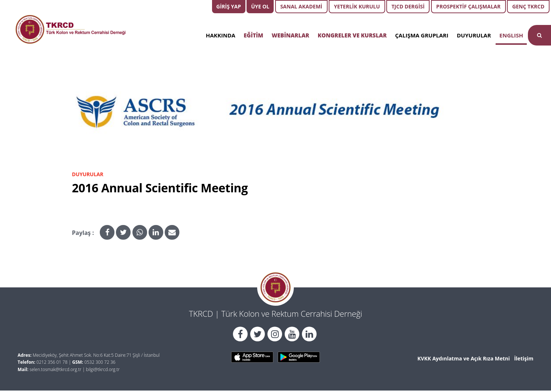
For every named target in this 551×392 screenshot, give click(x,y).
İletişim (524, 358)
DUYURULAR (474, 35)
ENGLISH (511, 35)
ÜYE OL (260, 6)
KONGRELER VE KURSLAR (352, 35)
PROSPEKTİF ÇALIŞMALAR (468, 6)
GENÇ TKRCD (528, 6)
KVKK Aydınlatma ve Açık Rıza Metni (464, 358)
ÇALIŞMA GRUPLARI (422, 35)
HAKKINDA (220, 35)
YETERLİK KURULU (357, 6)
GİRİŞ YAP (229, 6)
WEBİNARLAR (291, 35)
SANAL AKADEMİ (301, 6)
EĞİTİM (253, 35)
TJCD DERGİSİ (408, 6)
